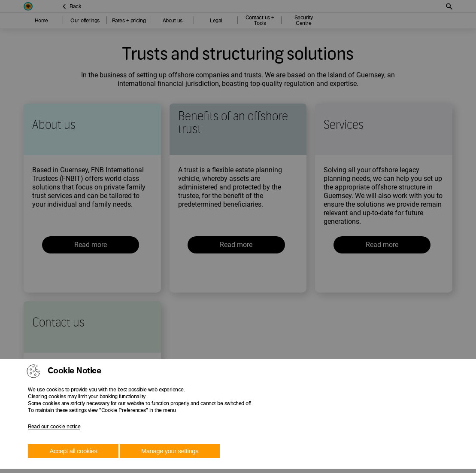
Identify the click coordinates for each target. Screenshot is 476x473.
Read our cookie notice (54, 427)
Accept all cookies (73, 451)
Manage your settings (170, 451)
